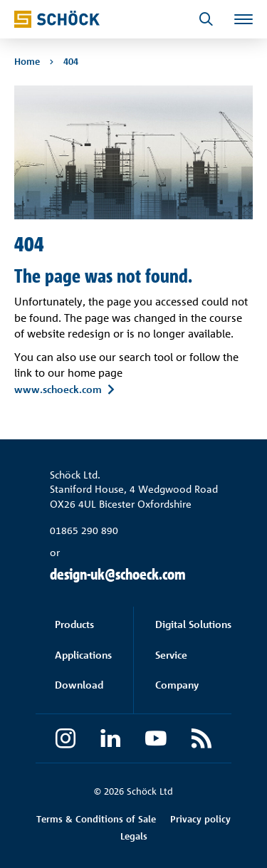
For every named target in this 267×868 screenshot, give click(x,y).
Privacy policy (200, 819)
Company (177, 685)
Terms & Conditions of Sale (96, 819)
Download (79, 685)
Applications (83, 655)
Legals (134, 836)
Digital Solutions (193, 624)
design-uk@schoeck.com (118, 574)
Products (74, 624)
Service (171, 655)
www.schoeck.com (58, 389)
